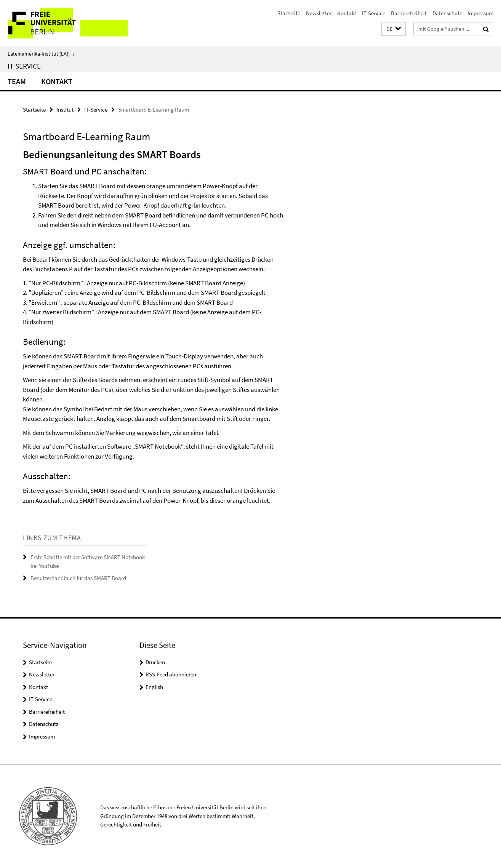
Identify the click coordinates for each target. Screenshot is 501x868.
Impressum (480, 13)
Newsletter (319, 13)
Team (17, 81)
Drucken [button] (155, 662)
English (154, 687)
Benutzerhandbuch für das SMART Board (78, 578)
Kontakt (347, 13)
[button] (394, 29)
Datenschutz (447, 13)
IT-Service (374, 13)
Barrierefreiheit (409, 13)
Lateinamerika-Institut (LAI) (41, 54)
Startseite (289, 13)
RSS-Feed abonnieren (171, 674)
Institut (65, 109)
